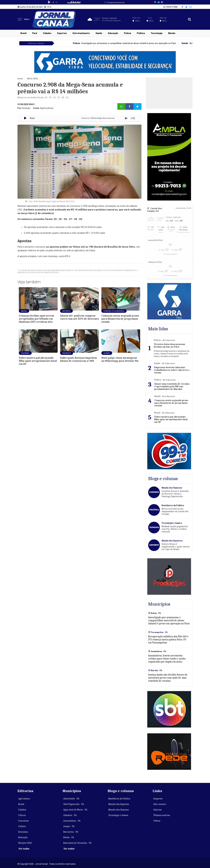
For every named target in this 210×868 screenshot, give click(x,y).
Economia (23, 832)
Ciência (22, 815)
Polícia (127, 33)
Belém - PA (69, 837)
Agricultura (24, 799)
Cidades (47, 33)
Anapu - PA (69, 826)
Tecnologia (156, 33)
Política (141, 33)
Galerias (158, 810)
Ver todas (24, 849)
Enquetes (158, 799)
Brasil (23, 33)
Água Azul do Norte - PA (75, 810)
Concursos (23, 821)
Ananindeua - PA (72, 821)
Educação (113, 33)
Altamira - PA (70, 815)
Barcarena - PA (71, 832)
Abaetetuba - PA (71, 799)
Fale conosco (160, 804)
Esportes (62, 33)
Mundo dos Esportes (119, 804)
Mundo (172, 33)
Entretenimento (81, 33)
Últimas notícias (162, 815)
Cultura (22, 826)
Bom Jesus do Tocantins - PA (77, 843)
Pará (35, 33)
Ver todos (69, 849)
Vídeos (157, 821)
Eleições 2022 (25, 843)
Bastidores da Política (119, 799)
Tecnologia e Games (118, 815)
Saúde (99, 33)
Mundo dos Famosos (119, 810)
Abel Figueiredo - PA (74, 804)
